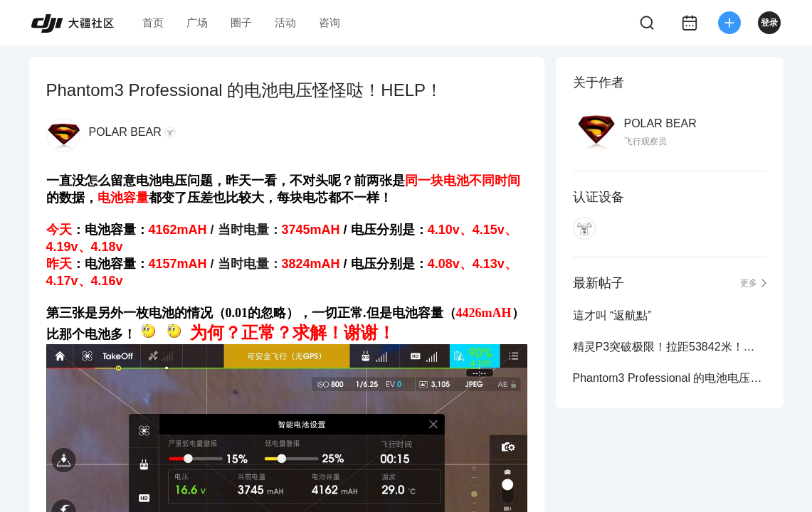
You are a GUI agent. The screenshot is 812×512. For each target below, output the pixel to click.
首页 (153, 22)
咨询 (329, 22)
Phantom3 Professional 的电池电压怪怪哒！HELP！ (670, 378)
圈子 (241, 22)
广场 (197, 22)
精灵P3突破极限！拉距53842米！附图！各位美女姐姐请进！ (670, 347)
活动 (285, 22)
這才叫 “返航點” (612, 315)
